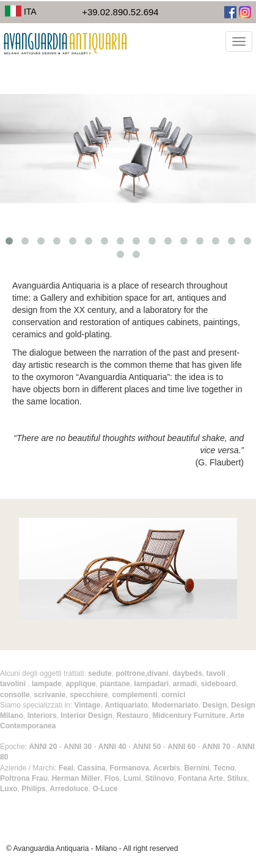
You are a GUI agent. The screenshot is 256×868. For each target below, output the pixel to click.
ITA (21, 12)
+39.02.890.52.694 (120, 12)
